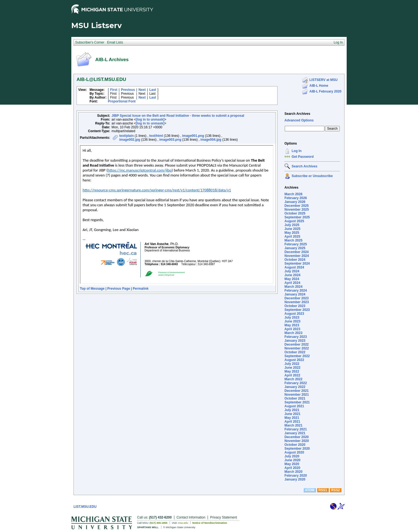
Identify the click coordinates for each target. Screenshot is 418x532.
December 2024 (297, 252)
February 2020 (296, 476)
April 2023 (292, 329)
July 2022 (292, 364)
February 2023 (296, 337)
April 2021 (292, 422)
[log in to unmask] (150, 120)
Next (142, 90)
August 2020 (294, 452)
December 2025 (297, 206)
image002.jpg (130, 140)
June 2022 (292, 368)
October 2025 (295, 213)
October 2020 (295, 445)
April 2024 (292, 283)
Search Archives (297, 114)
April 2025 (292, 237)
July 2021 (292, 410)
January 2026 (295, 202)
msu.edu (183, 523)
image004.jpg (211, 140)
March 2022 (293, 379)
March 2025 (293, 240)
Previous (128, 90)
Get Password (303, 157)
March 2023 (293, 333)
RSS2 (336, 490)
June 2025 (292, 229)
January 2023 (295, 341)
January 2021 (295, 433)
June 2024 (292, 275)
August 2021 (294, 406)
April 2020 (292, 468)
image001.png (193, 136)
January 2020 (295, 479)
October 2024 (295, 260)
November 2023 (297, 302)
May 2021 (292, 418)
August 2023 (294, 314)
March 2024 (293, 287)
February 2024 (296, 291)
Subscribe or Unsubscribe (312, 176)
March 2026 (293, 194)
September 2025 (297, 217)
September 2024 (297, 264)
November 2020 (297, 441)
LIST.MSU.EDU (85, 507)
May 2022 (292, 371)
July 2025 (292, 225)
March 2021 (293, 425)
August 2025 (294, 221)
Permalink (141, 289)
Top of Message (92, 289)
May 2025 (292, 233)
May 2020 (292, 464)
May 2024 (292, 279)
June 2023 (292, 321)
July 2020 (292, 456)
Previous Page (119, 289)
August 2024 (294, 267)
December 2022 (297, 344)
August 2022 (294, 360)
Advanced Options (299, 120)
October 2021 (295, 398)
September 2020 (297, 449)
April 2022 (292, 375)
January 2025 (295, 248)
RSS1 (323, 490)
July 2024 (292, 271)
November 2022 (297, 348)
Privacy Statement (223, 517)
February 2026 (296, 198)
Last (153, 90)
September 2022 (297, 356)
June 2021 (292, 414)
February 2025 (296, 244)
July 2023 (292, 317)
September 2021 (297, 402)
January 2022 (295, 387)
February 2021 (296, 429)
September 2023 (297, 310)
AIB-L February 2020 (326, 91)
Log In (297, 151)
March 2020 (293, 472)
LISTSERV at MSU (324, 80)
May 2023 (292, 325)
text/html (156, 136)
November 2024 (297, 256)
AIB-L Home (319, 86)
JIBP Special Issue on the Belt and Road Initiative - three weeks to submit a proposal (178, 116)
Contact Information (191, 517)
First (114, 90)
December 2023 (297, 298)
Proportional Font (122, 101)
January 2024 (295, 294)
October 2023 (295, 306)
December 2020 (297, 437)
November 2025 (297, 210)
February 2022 (296, 383)
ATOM (310, 490)
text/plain (127, 136)
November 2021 (297, 395)
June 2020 (292, 460)
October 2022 (295, 352)
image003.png (170, 140)
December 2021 (297, 391)
